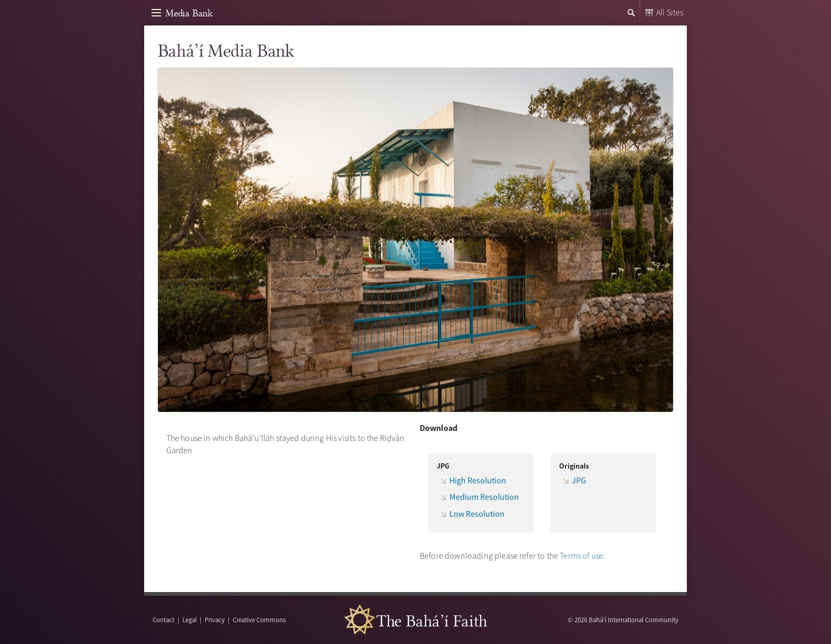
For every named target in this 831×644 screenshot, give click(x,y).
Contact (163, 620)
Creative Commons (259, 620)
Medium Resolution (484, 497)
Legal (189, 620)
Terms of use (581, 555)
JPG (579, 480)
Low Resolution (477, 514)
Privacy (215, 620)
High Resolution (478, 480)
